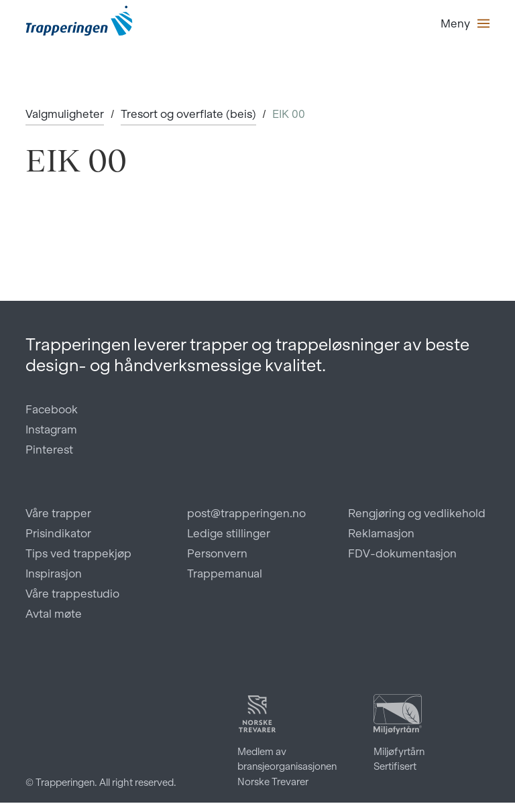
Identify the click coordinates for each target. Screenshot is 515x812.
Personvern (217, 553)
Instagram (51, 429)
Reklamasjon (381, 533)
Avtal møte (54, 614)
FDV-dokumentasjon (402, 553)
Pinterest (49, 450)
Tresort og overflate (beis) (188, 114)
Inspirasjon (54, 573)
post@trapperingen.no (246, 513)
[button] (465, 23)
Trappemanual (225, 573)
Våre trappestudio (72, 594)
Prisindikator (58, 533)
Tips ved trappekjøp (78, 553)
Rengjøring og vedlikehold (417, 513)
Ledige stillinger (229, 533)
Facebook (52, 409)
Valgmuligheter (65, 114)
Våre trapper (58, 513)
